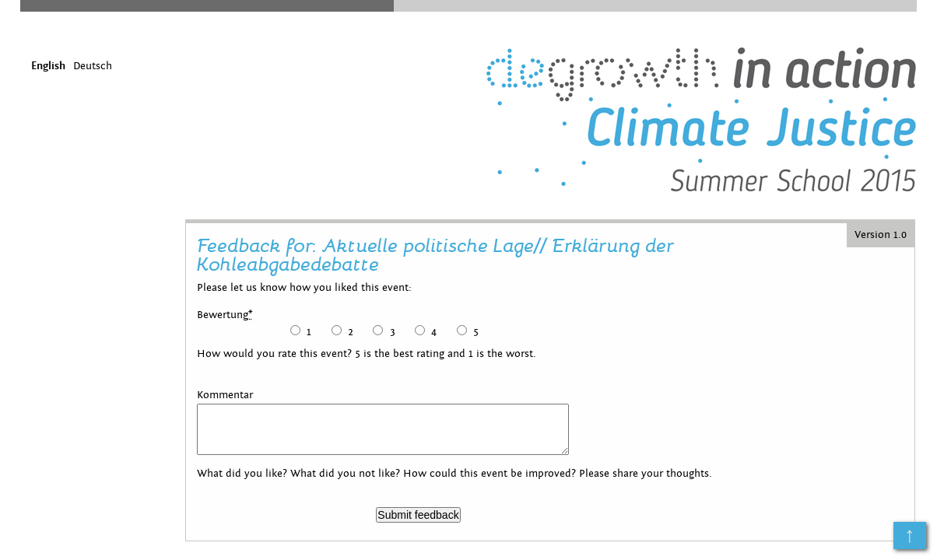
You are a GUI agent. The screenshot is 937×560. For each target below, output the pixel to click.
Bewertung (225, 315)
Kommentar (225, 395)
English (48, 66)
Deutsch (93, 66)
